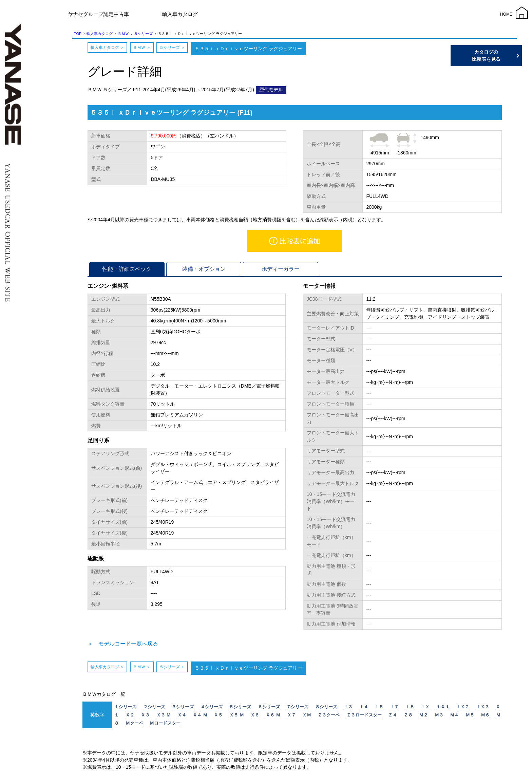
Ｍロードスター (165, 725)
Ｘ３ (145, 717)
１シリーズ (125, 709)
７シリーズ (297, 709)
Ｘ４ (182, 717)
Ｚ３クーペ (329, 717)
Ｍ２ (423, 717)
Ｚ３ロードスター (364, 717)
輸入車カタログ (180, 14)
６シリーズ (269, 709)
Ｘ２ (130, 717)
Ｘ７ (291, 717)
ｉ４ (364, 709)
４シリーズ (212, 709)
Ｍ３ (439, 717)
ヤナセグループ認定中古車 (98, 14)
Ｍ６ (485, 717)
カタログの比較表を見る (500, 55)
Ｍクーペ (134, 725)
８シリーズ (326, 709)
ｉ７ (394, 709)
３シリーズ (183, 709)
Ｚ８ (408, 717)
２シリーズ (154, 709)
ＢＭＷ (123, 34)
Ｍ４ (454, 717)
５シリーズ (143, 34)
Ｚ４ (393, 717)
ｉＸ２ (463, 709)
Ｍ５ (470, 717)
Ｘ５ (218, 717)
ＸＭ (307, 717)
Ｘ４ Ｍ (200, 717)
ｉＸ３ (483, 709)
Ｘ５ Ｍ (237, 717)
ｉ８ (410, 709)
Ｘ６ (255, 717)
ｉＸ (425, 709)
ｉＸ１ (443, 709)
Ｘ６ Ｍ (273, 717)
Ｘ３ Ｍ (164, 717)
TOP (78, 34)
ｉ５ (379, 709)
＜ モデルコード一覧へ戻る (132, 645)
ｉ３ (348, 709)
